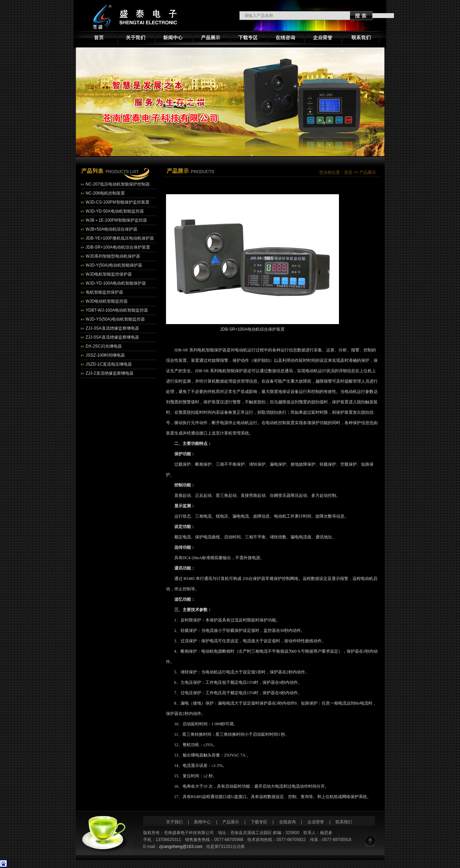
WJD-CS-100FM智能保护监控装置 (118, 202)
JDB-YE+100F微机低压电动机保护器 (120, 238)
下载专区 (259, 822)
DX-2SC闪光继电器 (104, 346)
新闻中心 (203, 822)
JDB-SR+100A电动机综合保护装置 (118, 247)
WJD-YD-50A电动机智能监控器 (115, 211)
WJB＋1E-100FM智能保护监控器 (116, 220)
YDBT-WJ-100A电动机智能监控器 (117, 310)
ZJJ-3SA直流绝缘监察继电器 (112, 328)
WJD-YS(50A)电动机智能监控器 (115, 319)
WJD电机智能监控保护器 (109, 274)
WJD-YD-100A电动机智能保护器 (116, 283)
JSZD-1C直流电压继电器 (109, 364)
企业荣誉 (316, 822)
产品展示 (231, 822)
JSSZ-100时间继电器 (105, 355)
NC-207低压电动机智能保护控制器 (118, 184)
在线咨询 (287, 822)
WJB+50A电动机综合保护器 (112, 229)
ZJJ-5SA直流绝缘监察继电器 (112, 337)
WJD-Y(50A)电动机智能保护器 (114, 265)
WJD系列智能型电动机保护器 (113, 256)
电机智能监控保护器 (104, 292)
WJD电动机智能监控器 (107, 301)
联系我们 (344, 822)
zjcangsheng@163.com (181, 847)
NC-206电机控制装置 (105, 193)
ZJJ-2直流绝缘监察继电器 (110, 373)
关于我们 (174, 822)
